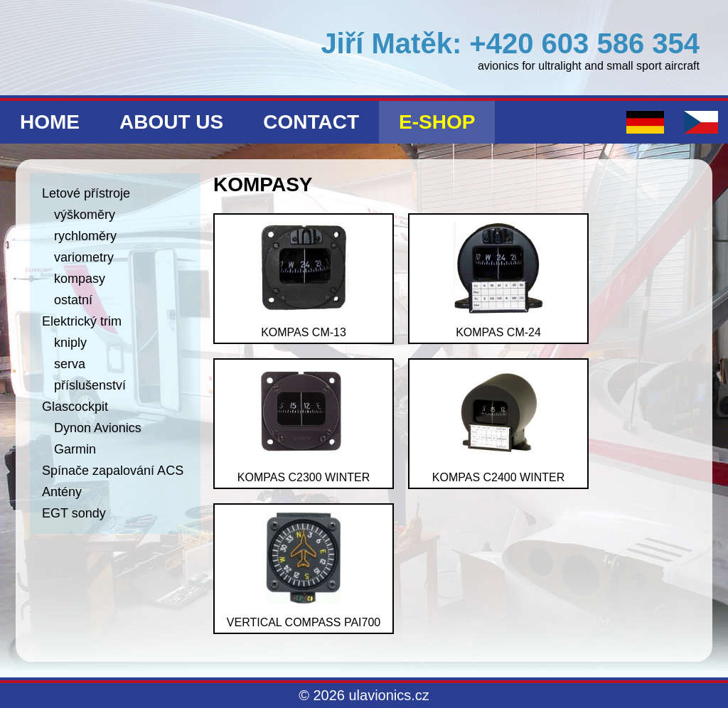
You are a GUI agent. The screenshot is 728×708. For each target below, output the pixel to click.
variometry (84, 257)
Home (50, 122)
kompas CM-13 (304, 280)
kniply (70, 343)
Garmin (75, 449)
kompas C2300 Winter (304, 425)
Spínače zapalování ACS (113, 471)
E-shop (437, 122)
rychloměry (85, 236)
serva (70, 364)
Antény (62, 492)
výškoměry (85, 215)
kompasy (80, 279)
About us (171, 122)
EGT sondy (74, 513)
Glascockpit (75, 407)
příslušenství (90, 385)
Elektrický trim (82, 321)
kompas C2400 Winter (498, 425)
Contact (311, 122)
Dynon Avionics (98, 428)
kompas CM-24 (498, 280)
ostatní (73, 300)
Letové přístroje (86, 193)
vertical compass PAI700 (304, 570)
